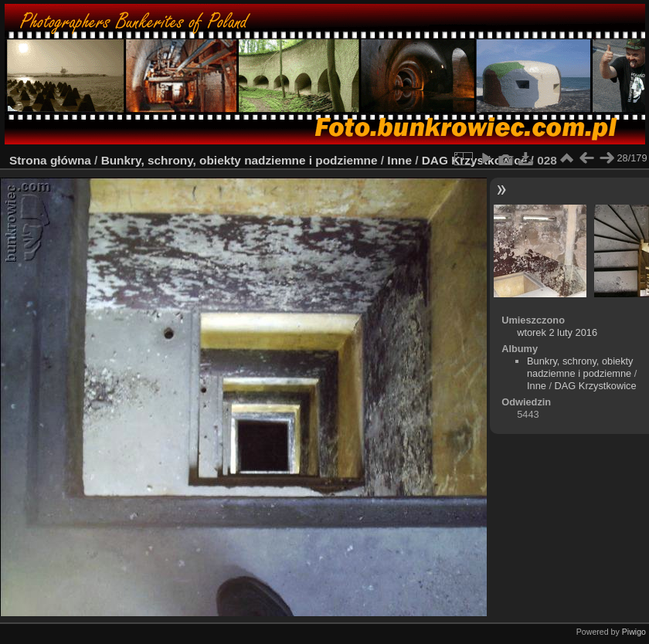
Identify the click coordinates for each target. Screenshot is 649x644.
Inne (399, 160)
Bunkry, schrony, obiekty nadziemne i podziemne (240, 160)
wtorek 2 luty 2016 (557, 332)
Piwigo (634, 632)
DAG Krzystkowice (596, 386)
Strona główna (50, 160)
